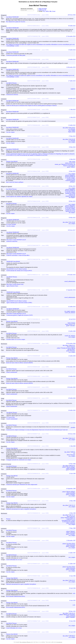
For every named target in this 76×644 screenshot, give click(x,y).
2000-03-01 (72, 466)
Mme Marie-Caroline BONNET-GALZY (17, 240)
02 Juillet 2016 (72, 307)
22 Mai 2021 (72, 159)
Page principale (43, 9)
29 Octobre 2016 (71, 275)
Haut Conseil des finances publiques (15, 182)
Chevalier (72, 326)
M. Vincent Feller (11, 417)
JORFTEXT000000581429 (34, 464)
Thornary (9, 519)
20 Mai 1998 (72, 501)
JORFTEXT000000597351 (34, 410)
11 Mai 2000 (72, 446)
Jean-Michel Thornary (12, 83)
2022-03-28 (72, 139)
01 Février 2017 (72, 245)
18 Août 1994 (72, 588)
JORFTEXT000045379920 (34, 147)
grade (69, 167)
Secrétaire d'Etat (71, 544)
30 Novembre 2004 (71, 343)
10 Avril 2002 (72, 423)
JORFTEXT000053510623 (34, 15)
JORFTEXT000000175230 (34, 621)
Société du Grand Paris (12, 241)
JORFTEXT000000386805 (34, 540)
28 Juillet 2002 (72, 398)
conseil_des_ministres (70, 313)
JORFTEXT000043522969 (34, 159)
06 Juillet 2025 (72, 26)
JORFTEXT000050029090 (34, 59)
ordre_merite (72, 162)
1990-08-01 (72, 636)
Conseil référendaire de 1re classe (14, 560)
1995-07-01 (72, 580)
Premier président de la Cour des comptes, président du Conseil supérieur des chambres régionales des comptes (70, 194)
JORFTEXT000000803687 (34, 356)
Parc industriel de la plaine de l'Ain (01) (16, 22)
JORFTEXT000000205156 (34, 501)
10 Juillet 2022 (72, 125)
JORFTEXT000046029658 (34, 125)
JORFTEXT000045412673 (34, 136)
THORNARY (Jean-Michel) (14, 262)
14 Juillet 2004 (72, 356)
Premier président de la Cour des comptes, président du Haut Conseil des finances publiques (70, 179)
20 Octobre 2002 (71, 387)
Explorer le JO (42, 10)
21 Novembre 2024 (71, 36)
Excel (54, 11)
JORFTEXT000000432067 (34, 367)
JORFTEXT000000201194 (34, 553)
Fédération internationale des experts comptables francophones (21, 509)
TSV (44, 11)
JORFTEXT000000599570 (34, 387)
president (73, 427)
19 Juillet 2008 (72, 331)
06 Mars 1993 (72, 611)
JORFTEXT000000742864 (34, 576)
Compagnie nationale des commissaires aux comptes (19, 460)
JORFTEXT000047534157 (34, 117)
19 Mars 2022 (72, 147)
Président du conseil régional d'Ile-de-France (68, 349)
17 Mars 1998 (72, 528)
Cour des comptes (10, 132)
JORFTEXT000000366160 (34, 588)
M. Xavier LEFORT (12, 224)
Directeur (72, 351)
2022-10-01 (72, 128)
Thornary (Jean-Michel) (12, 161)
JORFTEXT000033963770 (34, 245)
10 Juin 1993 (72, 600)
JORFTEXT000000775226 (34, 434)
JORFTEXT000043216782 (34, 218)
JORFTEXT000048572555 (34, 67)
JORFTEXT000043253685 (34, 171)
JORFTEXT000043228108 (34, 186)
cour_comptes (72, 130)
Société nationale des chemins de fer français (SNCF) (19, 271)
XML (51, 11)
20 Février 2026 (72, 15)
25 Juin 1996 (72, 576)
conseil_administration (70, 281)
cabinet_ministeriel (71, 468)
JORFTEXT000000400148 (34, 446)
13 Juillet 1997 (72, 553)
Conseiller (72, 470)
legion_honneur (71, 323)
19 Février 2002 (72, 434)
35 (74, 324)
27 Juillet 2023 (72, 81)
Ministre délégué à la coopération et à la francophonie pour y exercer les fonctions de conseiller (68, 520)
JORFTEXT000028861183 (34, 319)
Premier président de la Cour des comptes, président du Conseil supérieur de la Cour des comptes (70, 210)
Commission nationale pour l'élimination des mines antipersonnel (22, 485)
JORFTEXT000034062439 (34, 230)
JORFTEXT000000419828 (34, 376)
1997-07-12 (72, 505)
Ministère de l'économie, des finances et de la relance (68, 165)
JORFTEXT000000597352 (34, 398)
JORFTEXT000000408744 (34, 423)
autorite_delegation (70, 175)
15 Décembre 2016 (71, 259)
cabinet (59, 348)
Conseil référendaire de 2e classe (14, 628)
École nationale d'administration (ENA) (16, 596)
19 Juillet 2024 (72, 50)
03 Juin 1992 (72, 621)
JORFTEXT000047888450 (34, 81)
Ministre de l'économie (69, 615)
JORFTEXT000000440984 (34, 343)
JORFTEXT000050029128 (34, 50)
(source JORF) (45, 15)
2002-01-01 (72, 438)
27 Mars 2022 (72, 136)
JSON (47, 11)
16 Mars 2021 (72, 171)
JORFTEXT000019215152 (34, 331)
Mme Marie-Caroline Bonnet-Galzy (16, 284)
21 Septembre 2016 (71, 290)
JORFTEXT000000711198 (34, 600)
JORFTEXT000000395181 (34, 473)
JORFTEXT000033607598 (34, 259)
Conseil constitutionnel (12, 372)
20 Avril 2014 (72, 319)
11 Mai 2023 (72, 109)
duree (68, 347)
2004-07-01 (72, 345)
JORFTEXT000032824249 (34, 307)
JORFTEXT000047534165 (34, 109)
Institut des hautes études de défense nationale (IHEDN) (19, 363)
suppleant (73, 89)
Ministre (73, 531)
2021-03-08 (72, 222)
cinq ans (73, 347)
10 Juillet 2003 (72, 376)
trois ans (73, 455)
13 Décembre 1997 (71, 540)
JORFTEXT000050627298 (34, 36)
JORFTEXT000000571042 (34, 528)
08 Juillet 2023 (72, 99)
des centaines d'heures (25, 642)
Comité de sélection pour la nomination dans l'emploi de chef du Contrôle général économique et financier (31, 105)
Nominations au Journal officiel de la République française (38, 2)
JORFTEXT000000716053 (34, 632)
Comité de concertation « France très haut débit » (18, 255)
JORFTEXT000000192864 (34, 489)
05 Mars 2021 (72, 218)
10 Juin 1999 (72, 473)
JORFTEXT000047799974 (34, 99)
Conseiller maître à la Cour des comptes (16, 339)
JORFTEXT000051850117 (34, 26)
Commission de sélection (12, 95)
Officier (73, 167)
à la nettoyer (59, 642)
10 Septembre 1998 (71, 489)
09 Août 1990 (72, 632)
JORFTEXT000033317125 (34, 275)
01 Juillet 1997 (72, 564)
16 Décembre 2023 (71, 67)
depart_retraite (72, 132)
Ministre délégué (71, 467)
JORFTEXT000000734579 (34, 564)
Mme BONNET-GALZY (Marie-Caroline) (17, 269)
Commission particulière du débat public (16, 55)
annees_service (69, 163)
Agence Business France (12, 286)
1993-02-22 (72, 613)
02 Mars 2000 (72, 464)
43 (74, 163)
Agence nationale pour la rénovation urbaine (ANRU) (19, 303)
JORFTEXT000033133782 (34, 290)
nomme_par (58, 164)
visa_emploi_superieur (70, 311)
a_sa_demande (72, 129)
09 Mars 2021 (72, 186)
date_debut (65, 128)
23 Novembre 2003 (71, 367)
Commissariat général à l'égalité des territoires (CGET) (19, 315)
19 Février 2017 (72, 230)
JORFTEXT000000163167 (34, 611)
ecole (74, 593)
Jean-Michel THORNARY (13, 17)
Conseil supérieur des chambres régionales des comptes (19, 196)
